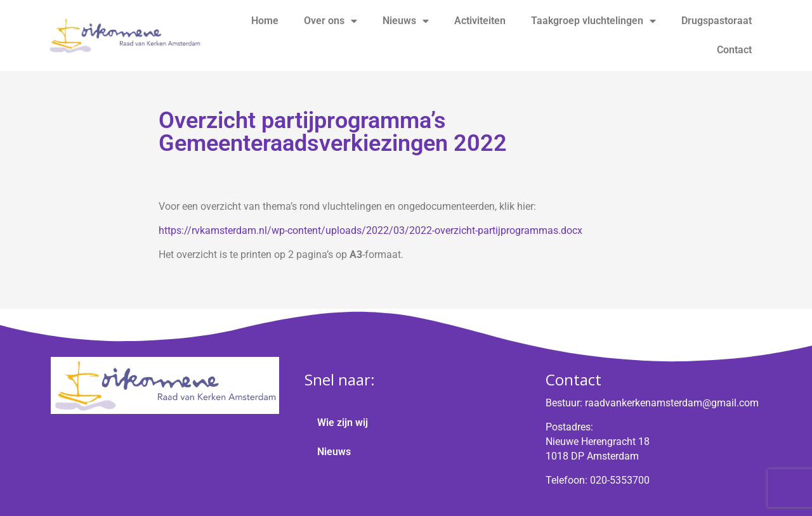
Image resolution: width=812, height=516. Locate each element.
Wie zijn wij (343, 422)
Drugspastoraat (717, 21)
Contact (734, 50)
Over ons (331, 21)
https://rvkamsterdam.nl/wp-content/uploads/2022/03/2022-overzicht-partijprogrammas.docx (370, 230)
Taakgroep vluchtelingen (593, 21)
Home (265, 21)
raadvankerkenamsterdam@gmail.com (672, 403)
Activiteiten (480, 21)
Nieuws (406, 21)
